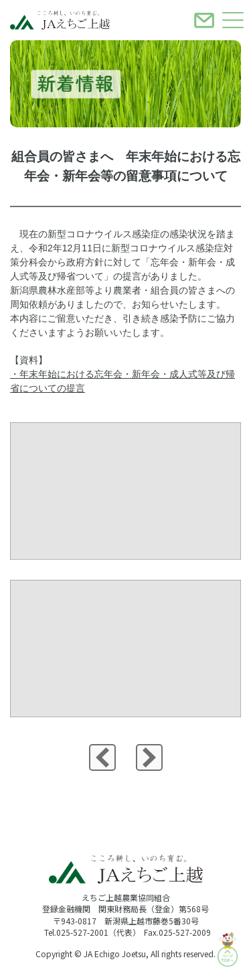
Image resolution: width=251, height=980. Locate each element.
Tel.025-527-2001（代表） (92, 932)
